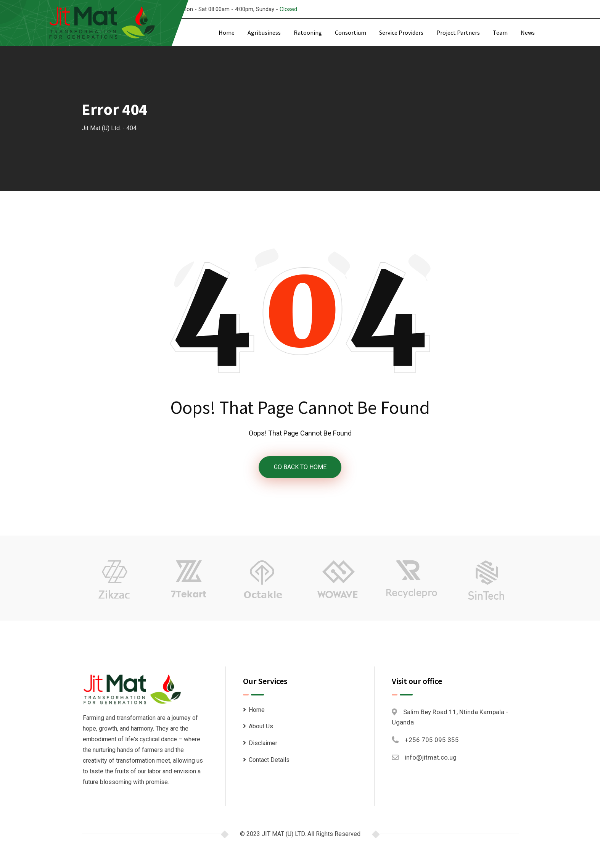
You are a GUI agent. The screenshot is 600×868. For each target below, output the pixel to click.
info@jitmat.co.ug (431, 758)
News (528, 32)
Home (227, 32)
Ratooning (308, 32)
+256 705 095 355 (432, 740)
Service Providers (401, 32)
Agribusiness (264, 32)
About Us (261, 727)
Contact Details (269, 760)
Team (500, 32)
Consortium (351, 32)
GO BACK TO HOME (300, 467)
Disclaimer (263, 743)
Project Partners (458, 32)
